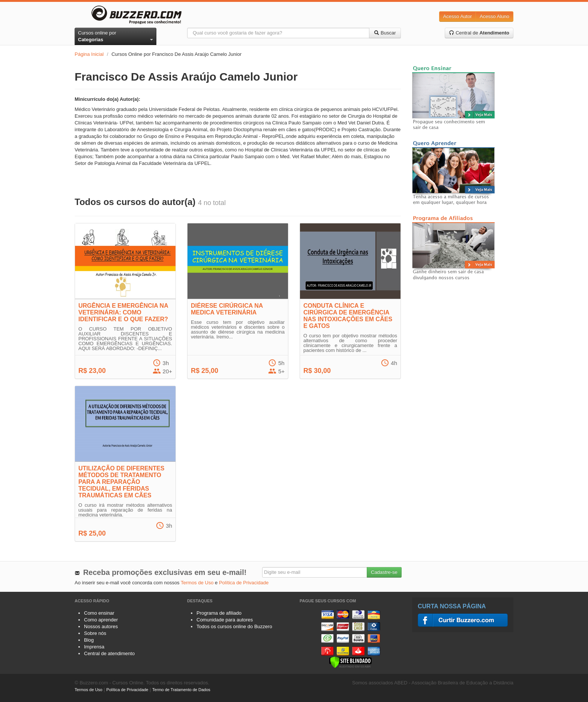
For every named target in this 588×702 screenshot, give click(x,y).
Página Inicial (89, 54)
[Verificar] (350, 662)
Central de (479, 33)
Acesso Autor (458, 16)
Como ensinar (99, 613)
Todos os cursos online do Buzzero (234, 626)
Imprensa (94, 647)
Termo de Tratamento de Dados (181, 690)
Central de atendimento (109, 653)
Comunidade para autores (225, 620)
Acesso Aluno (494, 16)
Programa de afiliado (219, 613)
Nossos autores (101, 626)
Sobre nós (95, 633)
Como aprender (101, 620)
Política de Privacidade (244, 583)
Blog (89, 640)
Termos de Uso (197, 583)
